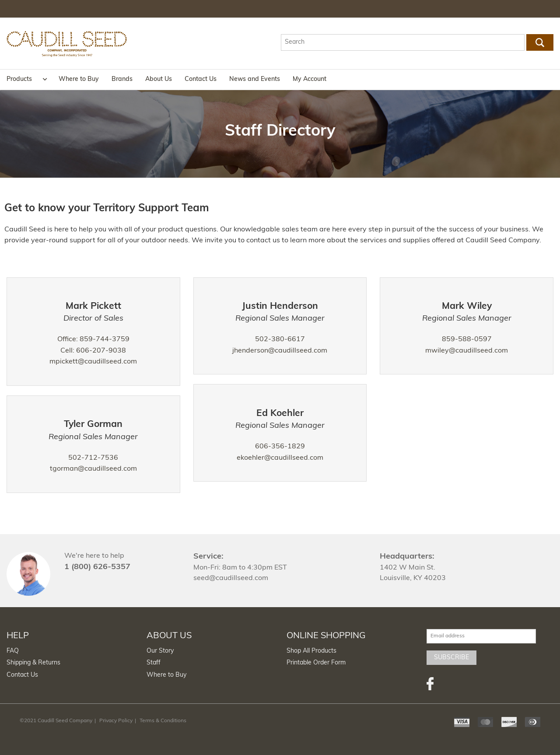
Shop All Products (311, 651)
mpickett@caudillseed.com (93, 362)
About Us (159, 79)
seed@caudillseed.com (231, 578)
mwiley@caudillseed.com (467, 351)
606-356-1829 (280, 447)
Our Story (160, 651)
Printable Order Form (316, 663)
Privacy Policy (116, 721)
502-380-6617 (280, 339)
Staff (154, 663)
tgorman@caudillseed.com (93, 469)
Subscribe (451, 658)
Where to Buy (79, 79)
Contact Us (201, 79)
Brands (122, 79)
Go (540, 42)
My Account (310, 79)
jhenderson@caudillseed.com (280, 351)
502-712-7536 (93, 458)
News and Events (255, 79)
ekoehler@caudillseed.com (280, 458)
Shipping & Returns (33, 663)
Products (19, 79)
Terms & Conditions (163, 721)
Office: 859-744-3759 (93, 339)
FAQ (13, 651)
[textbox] (402, 42)
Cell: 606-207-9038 (93, 351)
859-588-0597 (467, 339)
